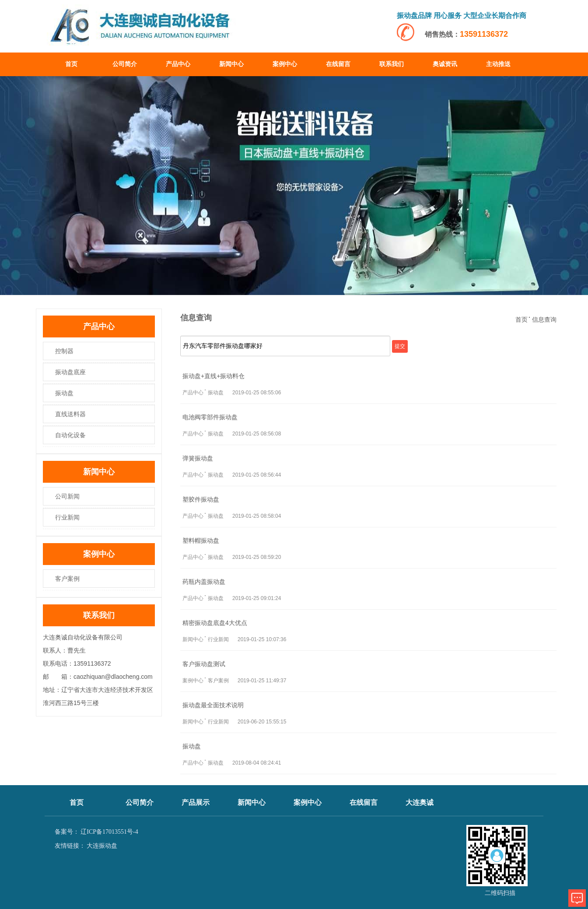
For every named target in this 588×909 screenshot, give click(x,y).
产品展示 (196, 802)
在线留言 (338, 64)
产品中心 (178, 64)
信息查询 (544, 319)
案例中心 (285, 64)
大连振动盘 (102, 846)
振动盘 (64, 393)
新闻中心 (231, 64)
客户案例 (67, 579)
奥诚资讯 (445, 64)
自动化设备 (70, 435)
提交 (400, 346)
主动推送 (498, 64)
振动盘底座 (70, 372)
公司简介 (125, 64)
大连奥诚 (420, 802)
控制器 (64, 351)
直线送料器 (70, 414)
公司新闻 (67, 496)
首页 (71, 64)
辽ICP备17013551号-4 (109, 832)
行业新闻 (67, 517)
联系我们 (392, 64)
